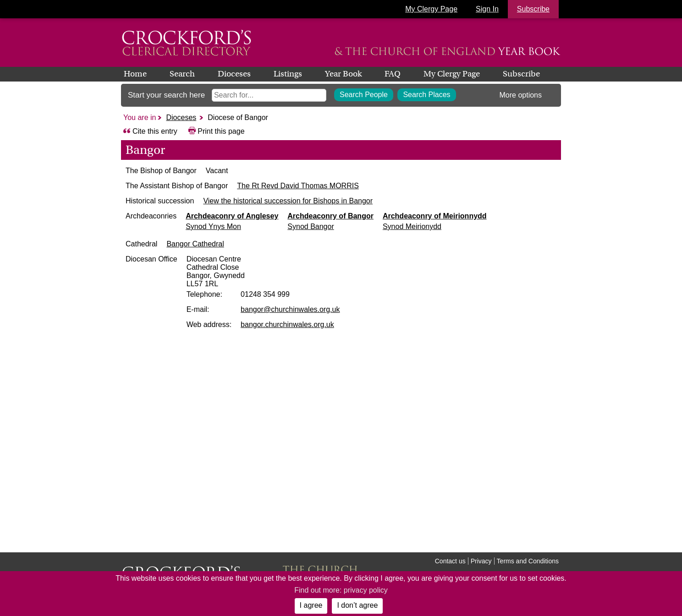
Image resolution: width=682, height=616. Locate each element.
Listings (288, 74)
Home (135, 74)
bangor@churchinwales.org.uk (325, 318)
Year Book (343, 74)
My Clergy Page (431, 9)
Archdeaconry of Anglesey (268, 224)
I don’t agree (357, 605)
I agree (311, 605)
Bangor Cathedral (250, 252)
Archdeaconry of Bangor (367, 224)
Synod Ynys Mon (250, 235)
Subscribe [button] (533, 9)
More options (521, 95)
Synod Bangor (347, 235)
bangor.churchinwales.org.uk (323, 333)
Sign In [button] (487, 9)
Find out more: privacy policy (341, 590)
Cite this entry (155, 131)
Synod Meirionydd (448, 235)
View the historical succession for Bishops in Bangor (307, 209)
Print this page (221, 131)
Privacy (481, 561)
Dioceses (234, 74)
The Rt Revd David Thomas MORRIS (283, 186)
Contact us (450, 561)
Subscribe (521, 74)
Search (182, 74)
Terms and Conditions (528, 561)
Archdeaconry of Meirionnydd (471, 224)
